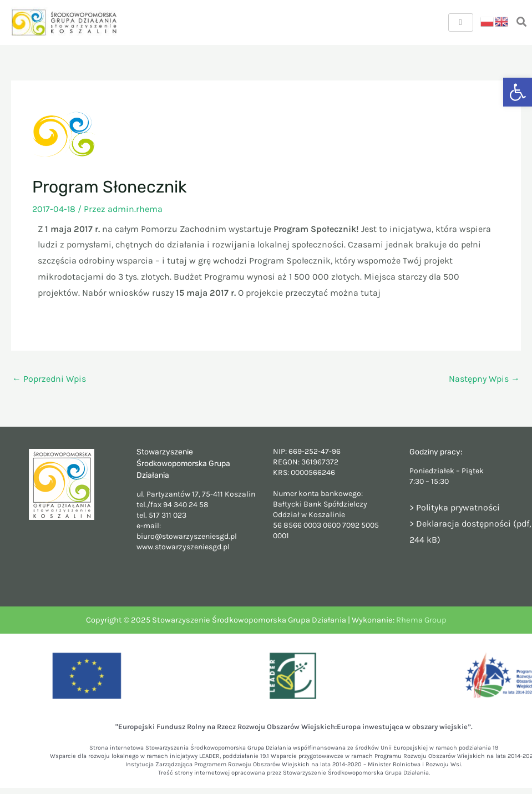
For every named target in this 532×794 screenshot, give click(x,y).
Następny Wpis (484, 379)
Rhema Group (421, 620)
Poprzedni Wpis (49, 379)
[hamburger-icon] (461, 22)
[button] (518, 92)
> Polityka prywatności (455, 507)
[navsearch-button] (521, 22)
